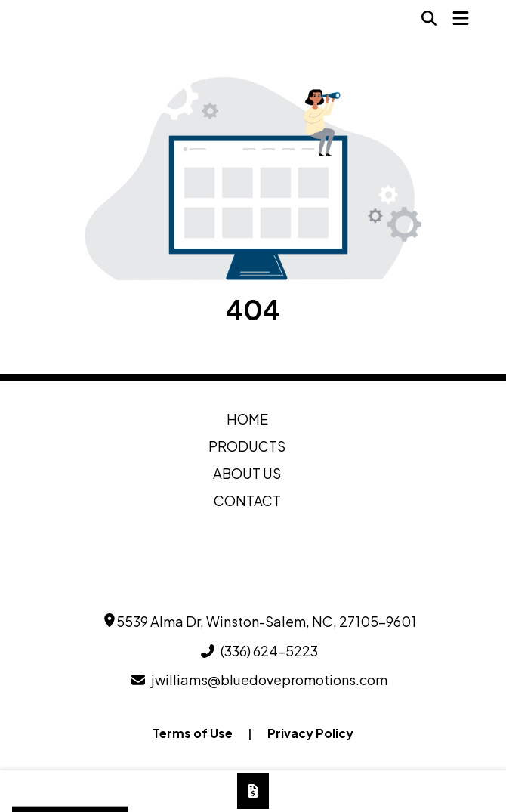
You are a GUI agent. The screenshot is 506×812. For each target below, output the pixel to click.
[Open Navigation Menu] (461, 18)
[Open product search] (429, 18)
